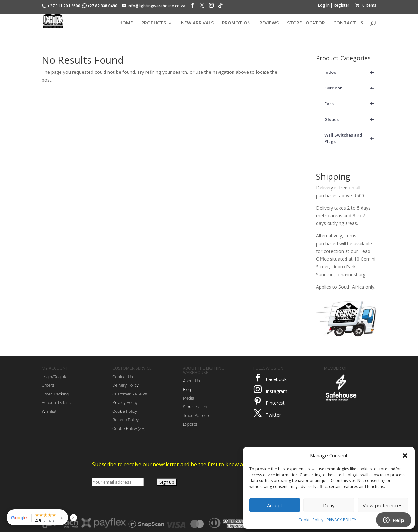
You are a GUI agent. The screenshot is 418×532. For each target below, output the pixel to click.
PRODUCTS (154, 23)
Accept (275, 505)
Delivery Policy (126, 385)
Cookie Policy (311, 520)
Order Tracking (55, 394)
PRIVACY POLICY (341, 520)
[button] (405, 456)
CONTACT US (348, 23)
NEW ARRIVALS (197, 23)
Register (342, 5)
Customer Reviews (130, 394)
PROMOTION (236, 23)
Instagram (277, 391)
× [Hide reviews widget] (73, 517)
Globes (350, 119)
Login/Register (55, 377)
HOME (126, 23)
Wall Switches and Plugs (350, 138)
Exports (190, 424)
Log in (324, 5)
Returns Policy (126, 420)
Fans (350, 104)
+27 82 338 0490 (100, 6)
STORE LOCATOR (306, 23)
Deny (329, 505)
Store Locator (195, 407)
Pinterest (275, 403)
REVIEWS (269, 23)
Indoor (350, 72)
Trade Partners (196, 416)
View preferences (383, 505)
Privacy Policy (125, 403)
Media (189, 398)
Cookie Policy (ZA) (129, 429)
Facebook (276, 379)
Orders (48, 385)
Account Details (56, 403)
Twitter (273, 415)
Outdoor (350, 88)
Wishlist (49, 411)
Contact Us (123, 377)
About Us (191, 381)
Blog (187, 389)
